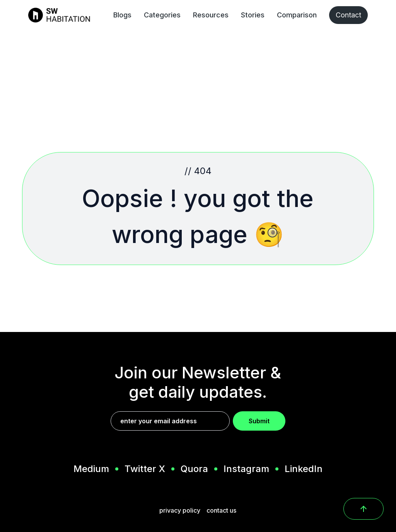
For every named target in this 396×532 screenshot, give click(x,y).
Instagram (246, 469)
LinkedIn (304, 469)
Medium (91, 469)
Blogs (122, 15)
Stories (253, 15)
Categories (162, 15)
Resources (211, 15)
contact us (221, 510)
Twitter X (145, 469)
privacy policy (180, 510)
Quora (194, 469)
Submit (259, 421)
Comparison (297, 15)
